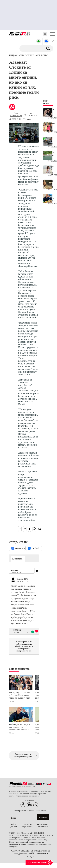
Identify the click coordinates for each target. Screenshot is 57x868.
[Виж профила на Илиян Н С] (13, 580)
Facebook (34, 548)
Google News (18, 548)
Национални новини (22, 55)
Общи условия (14, 826)
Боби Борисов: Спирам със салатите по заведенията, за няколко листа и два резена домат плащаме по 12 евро (20, 728)
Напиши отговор (17, 632)
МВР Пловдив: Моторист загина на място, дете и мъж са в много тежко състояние (52, 139)
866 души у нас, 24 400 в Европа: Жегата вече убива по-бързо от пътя (20, 696)
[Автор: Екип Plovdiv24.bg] (16, 114)
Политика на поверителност (27, 826)
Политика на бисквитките (43, 826)
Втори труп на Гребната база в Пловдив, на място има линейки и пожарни (52, 154)
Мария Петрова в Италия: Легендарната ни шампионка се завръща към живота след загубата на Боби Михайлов (52, 168)
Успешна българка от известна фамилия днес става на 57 (52, 125)
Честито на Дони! (52, 111)
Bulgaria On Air (27, 258)
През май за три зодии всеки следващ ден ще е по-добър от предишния (52, 182)
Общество (42, 55)
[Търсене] (33, 48)
